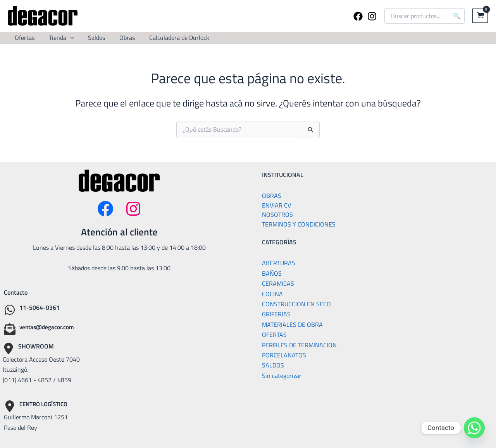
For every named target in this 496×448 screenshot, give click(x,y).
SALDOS (273, 364)
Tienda (59, 38)
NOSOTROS (277, 214)
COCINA (272, 292)
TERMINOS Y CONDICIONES (299, 223)
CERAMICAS (278, 282)
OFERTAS (274, 333)
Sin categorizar (282, 374)
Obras (121, 38)
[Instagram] (372, 16)
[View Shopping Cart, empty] (480, 16)
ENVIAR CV (276, 205)
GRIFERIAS (276, 313)
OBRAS (272, 196)
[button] (67, 38)
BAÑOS (272, 272)
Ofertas (24, 38)
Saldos (92, 38)
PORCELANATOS (284, 354)
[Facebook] (358, 16)
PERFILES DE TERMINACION (299, 343)
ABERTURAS (279, 262)
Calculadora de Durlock (171, 38)
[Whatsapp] (474, 428)
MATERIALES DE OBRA (292, 323)
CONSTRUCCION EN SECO (296, 303)
